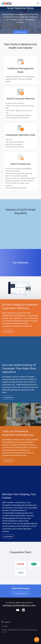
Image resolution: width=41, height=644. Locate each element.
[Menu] (38, 3)
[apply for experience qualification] (37, 640)
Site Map (5, 626)
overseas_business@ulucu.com (19, 605)
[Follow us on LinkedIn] (23, 610)
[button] (6, 622)
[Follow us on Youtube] (18, 610)
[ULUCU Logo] (7, 4)
